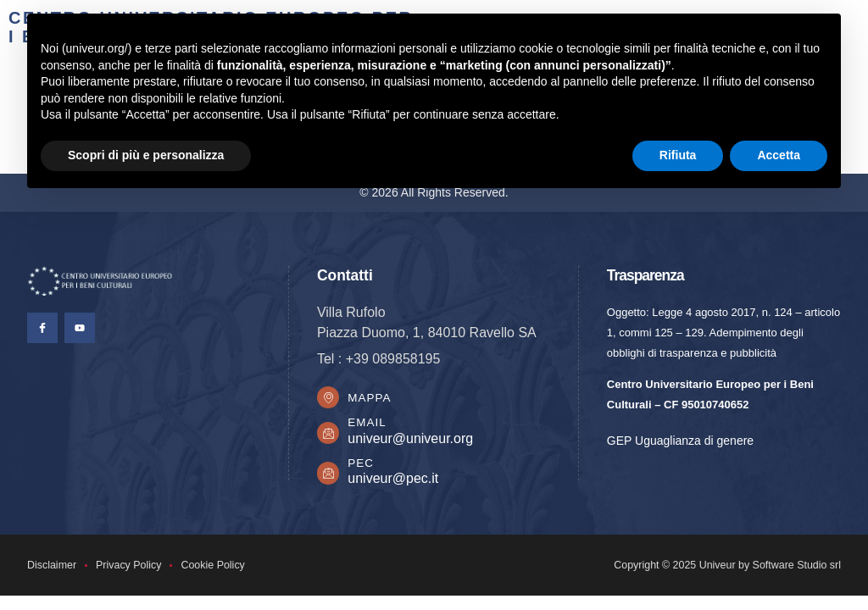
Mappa (371, 398)
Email (368, 424)
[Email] (329, 435)
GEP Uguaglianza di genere (680, 441)
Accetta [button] (779, 155)
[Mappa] (329, 398)
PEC (362, 464)
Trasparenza (645, 275)
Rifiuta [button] (678, 155)
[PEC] (329, 474)
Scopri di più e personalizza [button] (146, 155)
